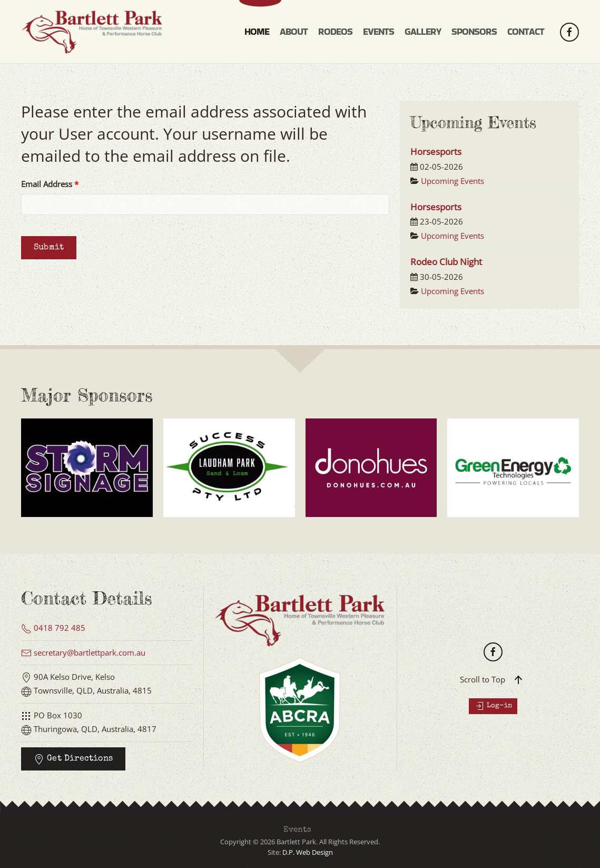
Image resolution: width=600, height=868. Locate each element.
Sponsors (474, 31)
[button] (518, 680)
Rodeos (335, 31)
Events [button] (378, 31)
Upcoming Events (453, 181)
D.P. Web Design (308, 852)
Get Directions (73, 759)
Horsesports (436, 152)
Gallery (423, 31)
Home (257, 31)
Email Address (50, 184)
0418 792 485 (53, 628)
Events (297, 830)
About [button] (294, 31)
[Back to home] (95, 32)
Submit (49, 248)
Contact (526, 31)
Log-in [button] (493, 706)
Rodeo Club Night (446, 262)
